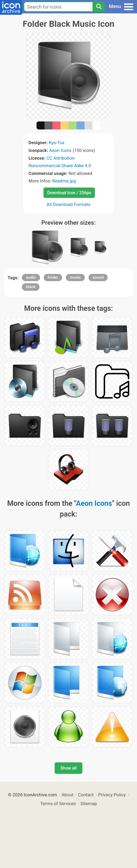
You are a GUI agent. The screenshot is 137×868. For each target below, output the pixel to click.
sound (98, 277)
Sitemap (89, 804)
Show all (68, 768)
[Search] (99, 7)
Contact (86, 795)
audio (31, 277)
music (75, 277)
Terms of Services (58, 804)
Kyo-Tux (57, 143)
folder (53, 277)
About (68, 795)
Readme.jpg (64, 181)
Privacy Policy (112, 795)
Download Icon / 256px (69, 193)
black (31, 287)
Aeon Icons (61, 150)
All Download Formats (69, 204)
